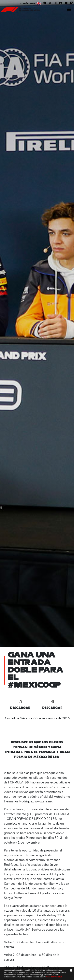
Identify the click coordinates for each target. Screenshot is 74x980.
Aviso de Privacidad (54, 977)
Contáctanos (28, 3)
